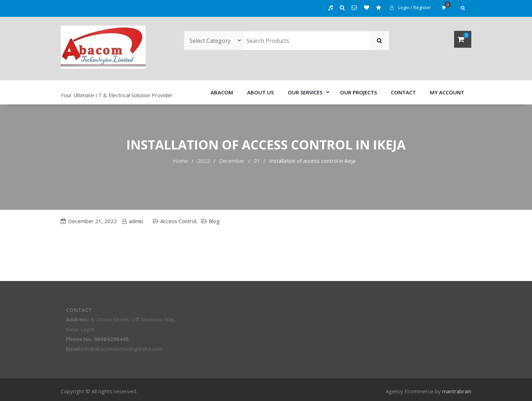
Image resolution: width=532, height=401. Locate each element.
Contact (403, 92)
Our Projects (358, 92)
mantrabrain (457, 391)
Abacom (222, 92)
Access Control (178, 221)
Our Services (305, 92)
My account (447, 92)
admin (136, 221)
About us (260, 92)
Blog (214, 221)
